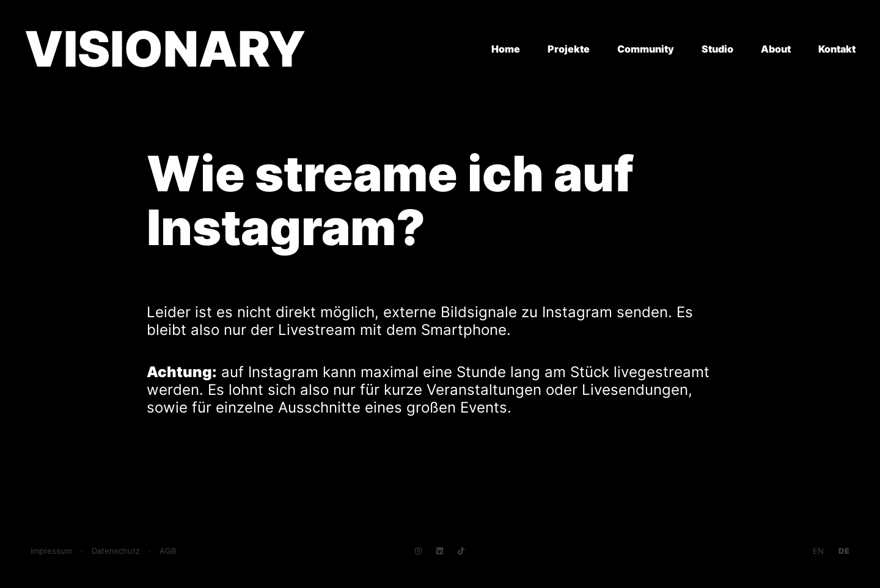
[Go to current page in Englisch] (818, 551)
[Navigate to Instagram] (418, 551)
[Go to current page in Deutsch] (844, 551)
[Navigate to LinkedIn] (440, 551)
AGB (168, 551)
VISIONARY (165, 49)
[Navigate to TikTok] (461, 551)
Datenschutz (116, 551)
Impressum (51, 551)
